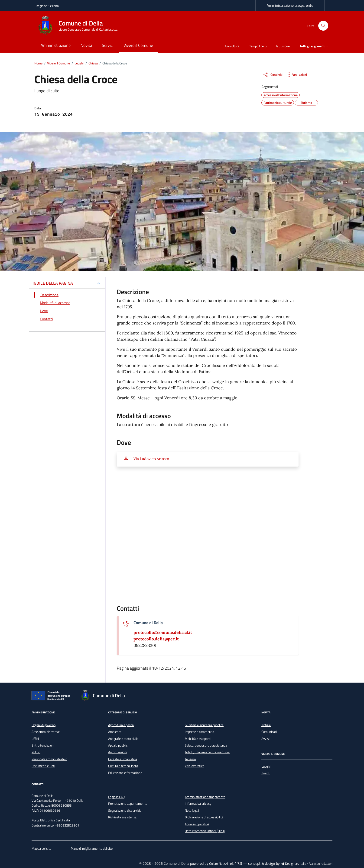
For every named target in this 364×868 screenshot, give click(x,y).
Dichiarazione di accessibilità (204, 817)
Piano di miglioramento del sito (92, 849)
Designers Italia (293, 864)
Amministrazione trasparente (290, 5)
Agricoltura (232, 46)
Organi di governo (44, 725)
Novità (86, 45)
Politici (36, 752)
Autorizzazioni (118, 752)
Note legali (192, 811)
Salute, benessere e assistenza (206, 745)
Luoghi (266, 766)
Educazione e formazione (125, 773)
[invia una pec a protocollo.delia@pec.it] (156, 639)
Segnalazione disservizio (125, 811)
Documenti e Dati (43, 766)
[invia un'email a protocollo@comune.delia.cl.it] (163, 633)
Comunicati (269, 732)
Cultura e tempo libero (123, 766)
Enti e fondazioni (43, 745)
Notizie (266, 725)
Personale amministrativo (49, 759)
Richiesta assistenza (122, 817)
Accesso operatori (197, 824)
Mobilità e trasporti (198, 739)
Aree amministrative (46, 732)
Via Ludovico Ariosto (151, 459)
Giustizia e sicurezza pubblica (204, 725)
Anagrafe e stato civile (123, 739)
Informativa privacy (198, 804)
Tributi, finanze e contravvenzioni (207, 752)
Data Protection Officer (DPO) (205, 831)
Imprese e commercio (199, 732)
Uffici (35, 739)
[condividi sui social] (273, 75)
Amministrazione (56, 45)
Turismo (190, 759)
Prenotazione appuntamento (128, 804)
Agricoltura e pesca (121, 725)
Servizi (108, 45)
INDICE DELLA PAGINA (53, 283)
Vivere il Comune (138, 45)
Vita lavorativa (195, 766)
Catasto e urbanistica (123, 759)
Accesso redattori (321, 864)
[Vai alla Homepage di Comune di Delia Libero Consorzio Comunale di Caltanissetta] (79, 26)
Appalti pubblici (118, 745)
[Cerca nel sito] (323, 26)
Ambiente (115, 732)
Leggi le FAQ (116, 797)
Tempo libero (258, 46)
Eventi (266, 773)
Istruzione (283, 46)
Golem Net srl (218, 864)
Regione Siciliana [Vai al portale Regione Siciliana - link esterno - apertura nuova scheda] (47, 6)
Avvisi (265, 739)
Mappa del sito (41, 849)
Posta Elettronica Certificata (51, 820)
